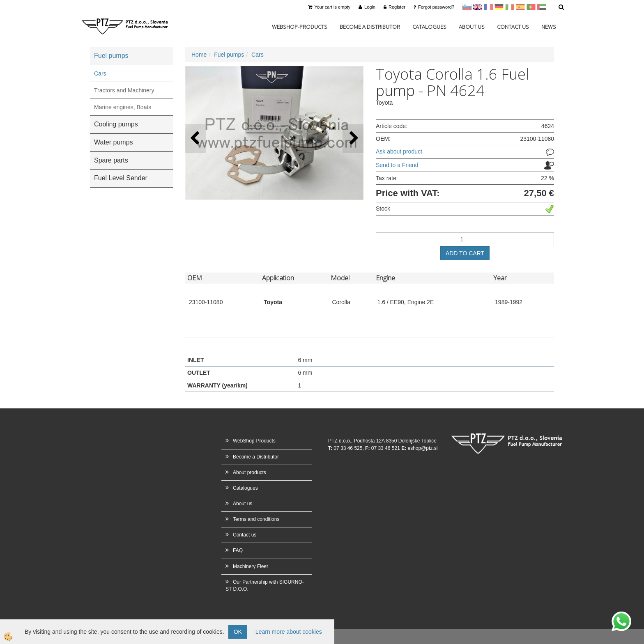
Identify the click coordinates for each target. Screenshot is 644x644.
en (478, 7)
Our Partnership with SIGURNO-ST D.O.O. (265, 586)
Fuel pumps (229, 55)
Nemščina (499, 7)
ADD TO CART (465, 253)
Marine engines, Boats (123, 107)
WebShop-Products (300, 27)
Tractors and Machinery (124, 90)
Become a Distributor (370, 27)
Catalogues (429, 27)
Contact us (513, 27)
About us (472, 27)
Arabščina (542, 7)
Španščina (520, 7)
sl (467, 7)
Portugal (531, 7)
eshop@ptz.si (422, 448)
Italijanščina (510, 7)
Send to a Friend (397, 165)
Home (199, 55)
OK (238, 632)
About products (250, 472)
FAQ (238, 550)
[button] (353, 139)
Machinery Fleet (250, 566)
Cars (100, 73)
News (549, 27)
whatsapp (621, 616)
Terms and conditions (256, 519)
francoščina (488, 7)
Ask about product (399, 151)
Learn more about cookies (289, 632)
